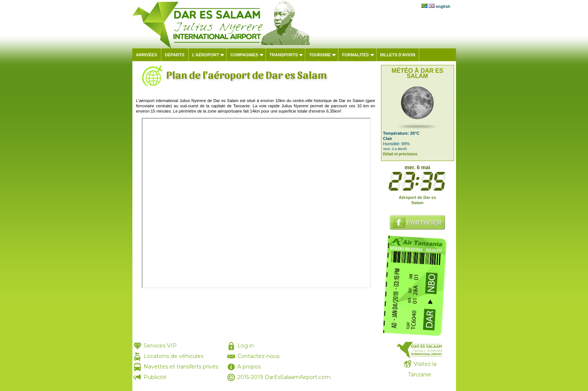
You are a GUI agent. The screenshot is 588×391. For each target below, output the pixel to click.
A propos (249, 367)
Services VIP (160, 346)
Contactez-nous (258, 356)
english (443, 6)
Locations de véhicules (173, 356)
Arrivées (147, 55)
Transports (284, 55)
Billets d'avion (398, 55)
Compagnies (244, 55)
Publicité (155, 377)
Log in (246, 346)
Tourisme (320, 55)
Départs (175, 55)
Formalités (355, 55)
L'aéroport (206, 55)
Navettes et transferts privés (181, 367)
